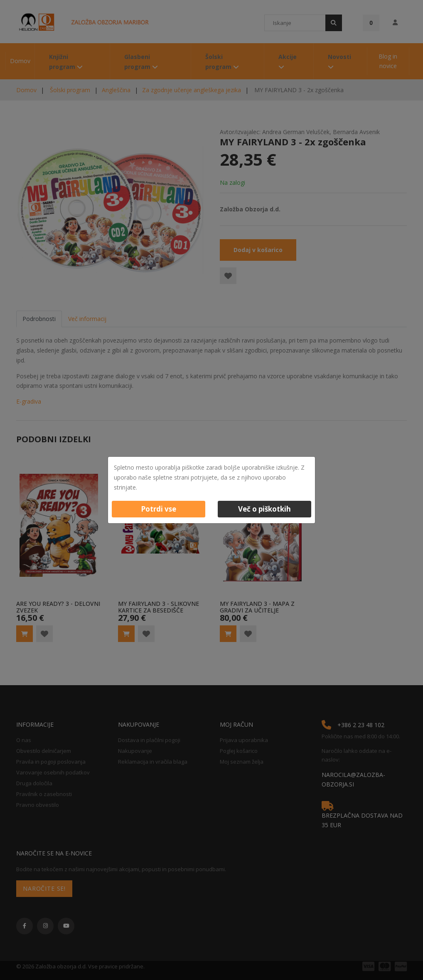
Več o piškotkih (264, 509)
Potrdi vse (159, 509)
